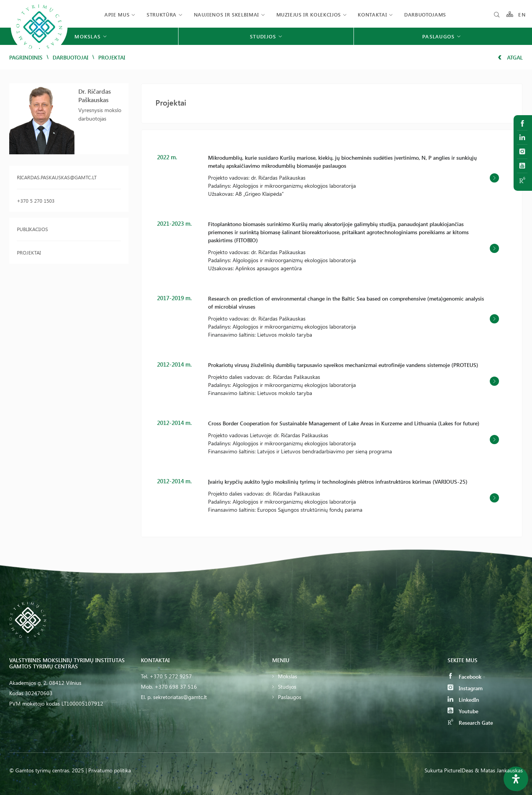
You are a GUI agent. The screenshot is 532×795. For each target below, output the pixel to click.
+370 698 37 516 (176, 687)
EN (522, 14)
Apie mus (117, 14)
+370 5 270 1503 (36, 201)
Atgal (510, 57)
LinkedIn (463, 700)
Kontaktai (372, 14)
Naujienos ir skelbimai (226, 14)
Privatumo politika (110, 770)
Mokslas (287, 676)
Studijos (287, 687)
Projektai (29, 252)
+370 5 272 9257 (171, 676)
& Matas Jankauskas (499, 770)
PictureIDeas (459, 770)
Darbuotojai (70, 57)
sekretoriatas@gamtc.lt (180, 697)
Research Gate (470, 723)
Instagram (465, 688)
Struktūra (162, 14)
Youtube (463, 711)
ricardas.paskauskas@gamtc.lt (57, 177)
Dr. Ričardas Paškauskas (95, 95)
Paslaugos (290, 697)
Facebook (464, 677)
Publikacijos (32, 229)
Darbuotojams (425, 14)
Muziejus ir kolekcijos (309, 14)
